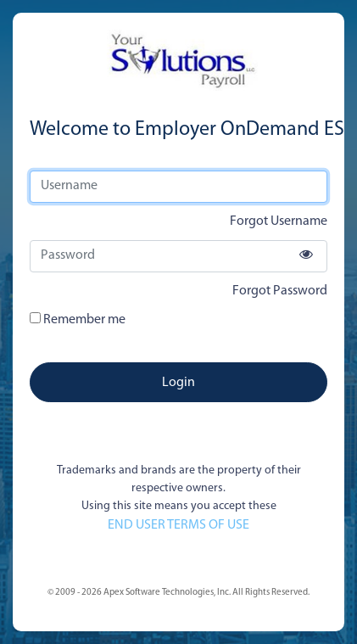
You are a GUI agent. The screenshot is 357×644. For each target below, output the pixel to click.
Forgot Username (279, 221)
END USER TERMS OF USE (178, 525)
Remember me (78, 319)
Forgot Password (280, 291)
